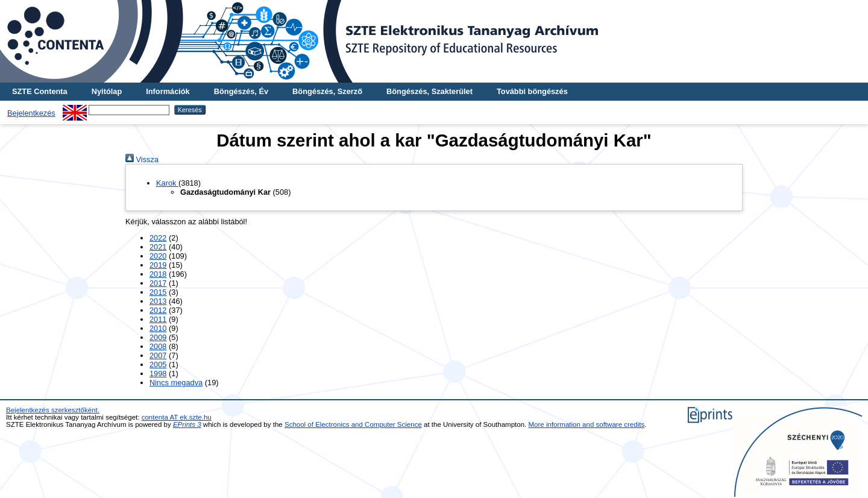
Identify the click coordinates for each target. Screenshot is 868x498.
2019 (158, 265)
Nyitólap (107, 91)
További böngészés (532, 91)
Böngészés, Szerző (327, 91)
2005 (158, 364)
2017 (158, 283)
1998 (158, 373)
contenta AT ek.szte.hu (177, 417)
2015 (158, 292)
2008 (158, 346)
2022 (158, 238)
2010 (158, 328)
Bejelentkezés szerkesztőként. (53, 410)
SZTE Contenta (40, 91)
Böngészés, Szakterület (429, 91)
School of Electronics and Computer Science (353, 424)
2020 (158, 256)
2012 (158, 310)
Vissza (142, 159)
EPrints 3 (187, 424)
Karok (167, 183)
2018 (158, 274)
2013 (158, 301)
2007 (158, 355)
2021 (158, 247)
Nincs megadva (176, 383)
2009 (158, 337)
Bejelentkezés (31, 113)
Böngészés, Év (241, 91)
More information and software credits (587, 424)
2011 (158, 319)
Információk (168, 91)
